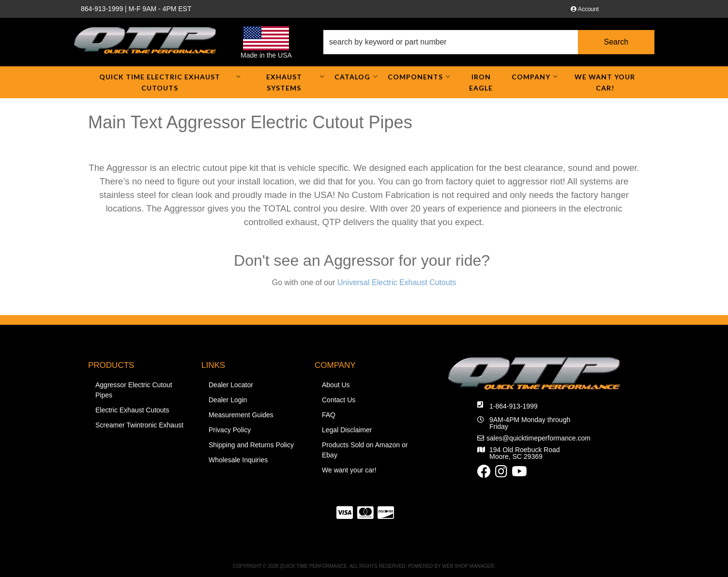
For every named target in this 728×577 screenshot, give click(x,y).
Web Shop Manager (468, 566)
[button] (489, 42)
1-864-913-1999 (514, 406)
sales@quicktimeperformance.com (538, 438)
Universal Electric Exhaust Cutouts (397, 282)
